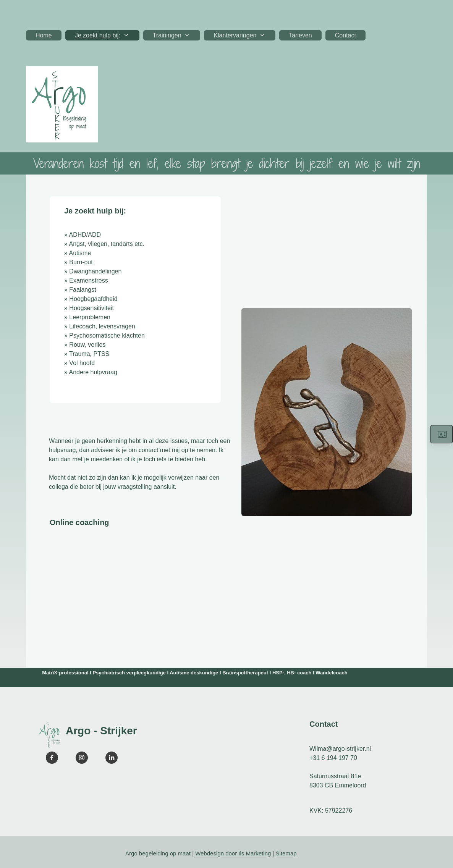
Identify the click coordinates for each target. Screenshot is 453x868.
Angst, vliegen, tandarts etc (106, 244)
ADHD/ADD (85, 235)
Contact (324, 724)
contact (149, 450)
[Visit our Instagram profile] (82, 758)
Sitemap (286, 853)
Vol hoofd (82, 363)
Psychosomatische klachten (107, 335)
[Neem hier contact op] (442, 434)
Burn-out (81, 262)
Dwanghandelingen (95, 271)
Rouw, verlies (87, 345)
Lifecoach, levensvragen (102, 326)
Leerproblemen (90, 317)
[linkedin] (112, 758)
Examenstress (88, 280)
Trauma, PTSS (89, 354)
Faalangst (83, 290)
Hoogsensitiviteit (91, 308)
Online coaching (79, 522)
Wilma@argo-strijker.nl (340, 749)
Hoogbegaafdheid (93, 299)
